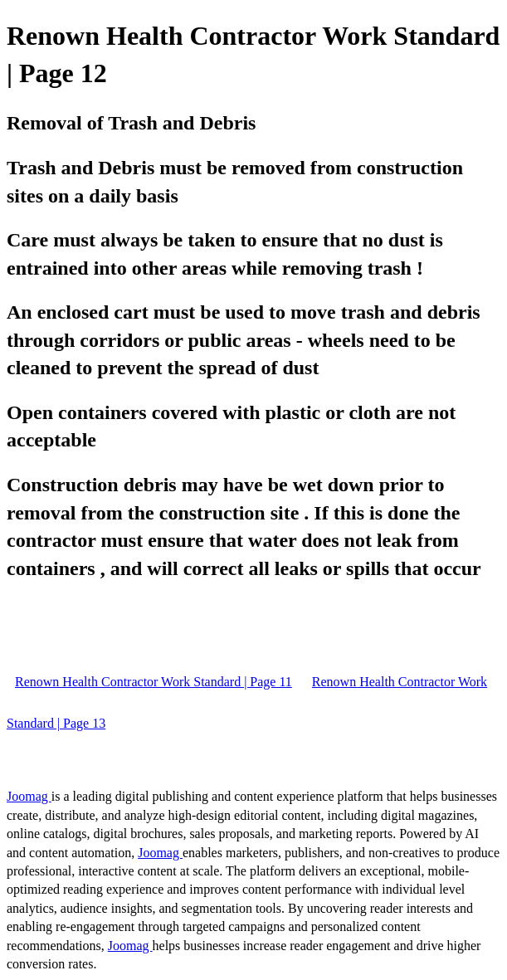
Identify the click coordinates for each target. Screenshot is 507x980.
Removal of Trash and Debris (131, 123)
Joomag (29, 796)
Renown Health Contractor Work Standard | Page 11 (154, 682)
